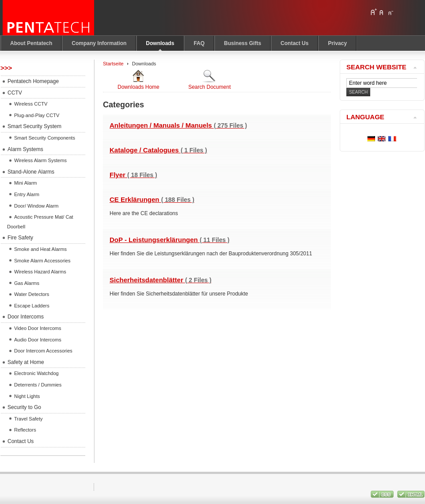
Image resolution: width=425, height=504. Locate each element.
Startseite (113, 64)
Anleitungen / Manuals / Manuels (178, 125)
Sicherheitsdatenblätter (161, 280)
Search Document (209, 80)
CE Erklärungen (152, 199)
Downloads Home (139, 80)
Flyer (133, 175)
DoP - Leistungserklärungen (169, 240)
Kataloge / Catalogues (158, 150)
